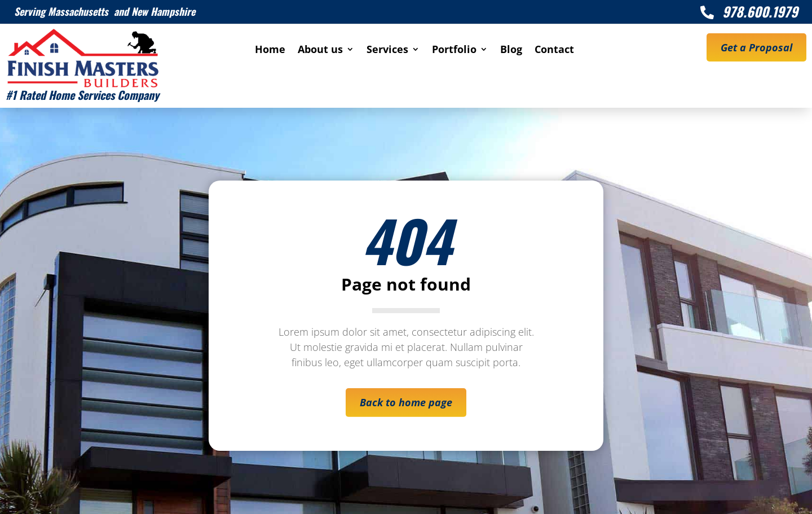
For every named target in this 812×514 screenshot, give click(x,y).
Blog (511, 50)
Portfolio (454, 50)
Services (387, 50)
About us (320, 50)
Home (270, 50)
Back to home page (406, 402)
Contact (554, 50)
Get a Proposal (756, 47)
